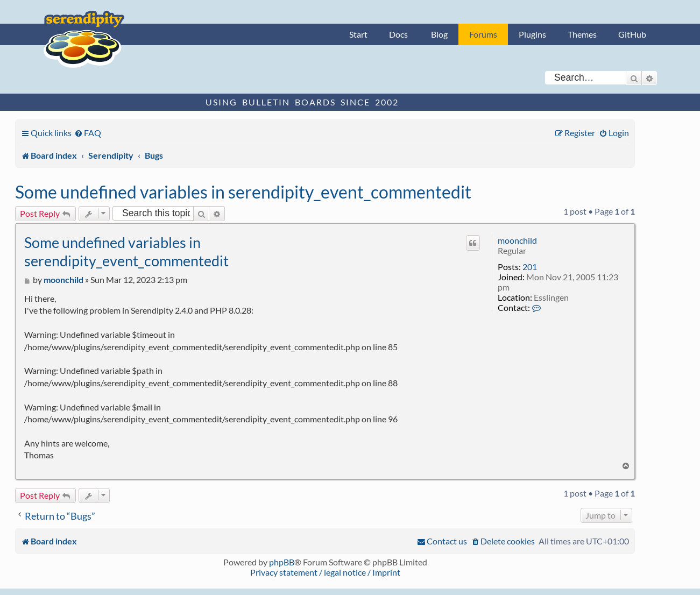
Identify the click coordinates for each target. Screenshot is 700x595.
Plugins (532, 34)
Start (358, 34)
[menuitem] (88, 133)
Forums (483, 34)
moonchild (517, 240)
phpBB (282, 562)
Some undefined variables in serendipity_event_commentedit (243, 192)
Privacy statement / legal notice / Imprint (325, 572)
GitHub (632, 34)
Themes (582, 34)
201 (530, 267)
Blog (439, 34)
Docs (398, 34)
